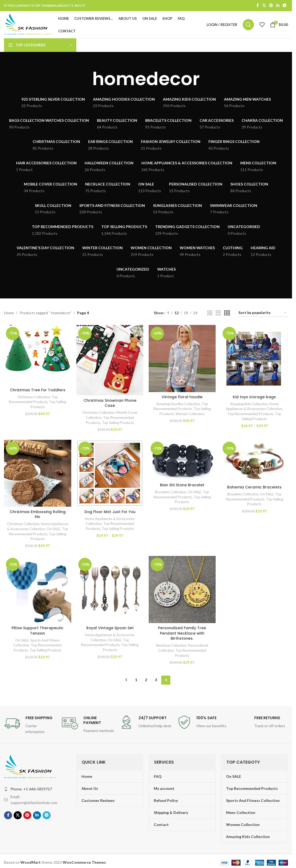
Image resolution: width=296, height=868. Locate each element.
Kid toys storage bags (255, 397)
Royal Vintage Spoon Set (110, 629)
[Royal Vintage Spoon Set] (110, 590)
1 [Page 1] (136, 681)
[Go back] (85, 80)
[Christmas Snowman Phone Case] (110, 361)
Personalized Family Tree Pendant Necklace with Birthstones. (182, 634)
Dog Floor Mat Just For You (110, 512)
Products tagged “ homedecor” (46, 314)
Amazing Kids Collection (249, 404)
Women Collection (190, 414)
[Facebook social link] (257, 6)
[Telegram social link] (284, 6)
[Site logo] (29, 25)
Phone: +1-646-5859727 (31, 789)
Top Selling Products (118, 423)
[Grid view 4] (227, 314)
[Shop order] (263, 314)
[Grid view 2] (210, 314)
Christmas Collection (33, 397)
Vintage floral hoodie (182, 397)
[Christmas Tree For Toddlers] (38, 356)
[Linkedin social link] (278, 6)
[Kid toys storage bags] (254, 359)
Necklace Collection (171, 646)
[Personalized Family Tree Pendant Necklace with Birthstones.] (182, 590)
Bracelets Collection (171, 493)
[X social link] (264, 6)
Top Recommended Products (251, 414)
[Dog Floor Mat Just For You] (110, 474)
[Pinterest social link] (271, 6)
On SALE (21, 535)
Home (9, 314)
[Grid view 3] (218, 314)
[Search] (248, 25)
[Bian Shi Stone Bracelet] (182, 461)
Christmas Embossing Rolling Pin (38, 515)
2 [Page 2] (146, 681)
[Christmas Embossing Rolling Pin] (38, 474)
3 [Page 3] (156, 681)
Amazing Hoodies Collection (178, 404)
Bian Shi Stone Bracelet (182, 486)
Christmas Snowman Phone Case (110, 404)
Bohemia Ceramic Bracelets (254, 488)
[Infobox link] (30, 726)
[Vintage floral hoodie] (182, 359)
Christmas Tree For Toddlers (38, 391)
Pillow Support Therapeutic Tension (38, 631)
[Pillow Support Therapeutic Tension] (38, 590)
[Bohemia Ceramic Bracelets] (254, 462)
